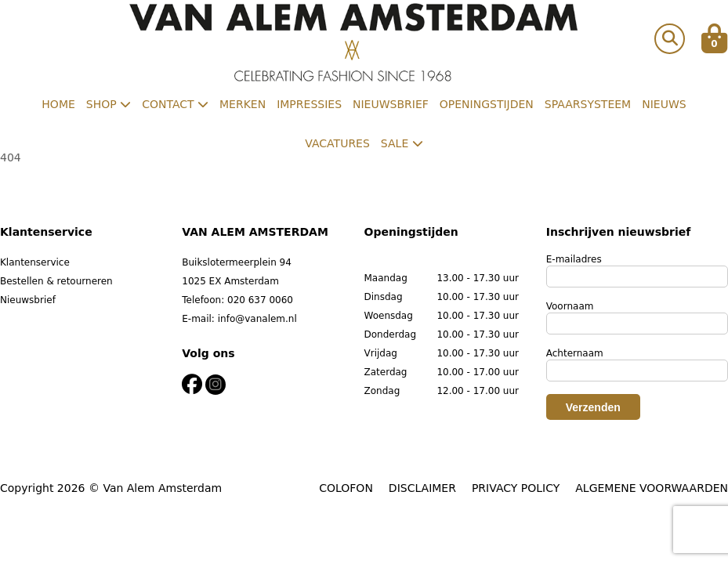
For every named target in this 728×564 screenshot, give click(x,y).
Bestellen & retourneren (56, 281)
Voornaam (570, 306)
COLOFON (346, 488)
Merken (243, 104)
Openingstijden (487, 104)
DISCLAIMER (422, 488)
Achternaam (575, 353)
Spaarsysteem (588, 104)
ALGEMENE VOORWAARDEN (652, 488)
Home (58, 104)
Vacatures (337, 143)
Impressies (309, 104)
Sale (402, 143)
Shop (109, 104)
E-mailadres (574, 259)
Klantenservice (35, 262)
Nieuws (664, 104)
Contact (175, 104)
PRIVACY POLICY (516, 488)
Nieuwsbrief (391, 104)
